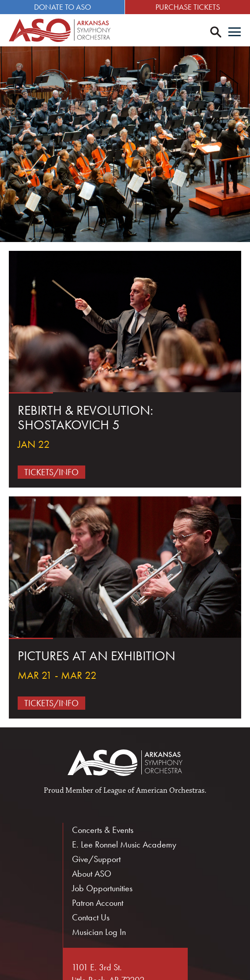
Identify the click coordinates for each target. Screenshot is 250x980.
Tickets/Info (51, 472)
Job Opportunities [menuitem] (102, 888)
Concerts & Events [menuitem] (103, 830)
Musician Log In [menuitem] (99, 932)
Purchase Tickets (188, 7)
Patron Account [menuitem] (98, 903)
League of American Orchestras (154, 791)
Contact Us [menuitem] (91, 917)
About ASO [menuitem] (92, 874)
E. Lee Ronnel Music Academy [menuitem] (124, 844)
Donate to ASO (62, 7)
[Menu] (235, 33)
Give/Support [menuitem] (96, 859)
